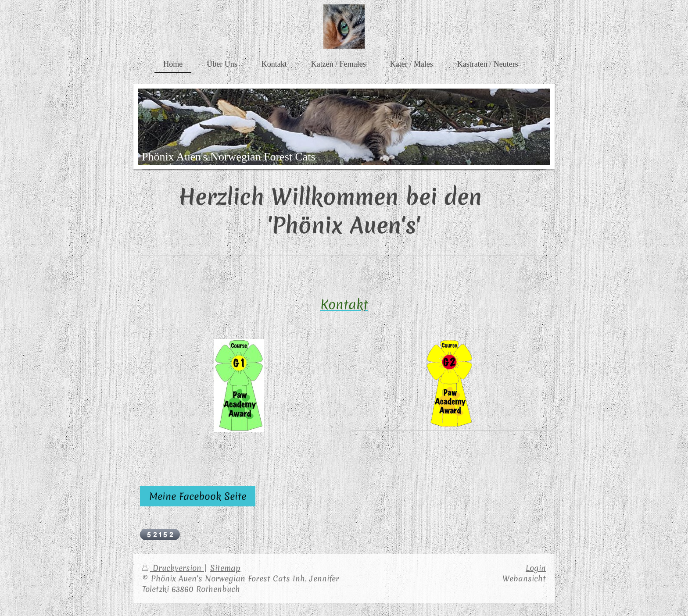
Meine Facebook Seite (198, 496)
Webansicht (524, 579)
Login (536, 568)
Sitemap (225, 568)
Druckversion (173, 568)
